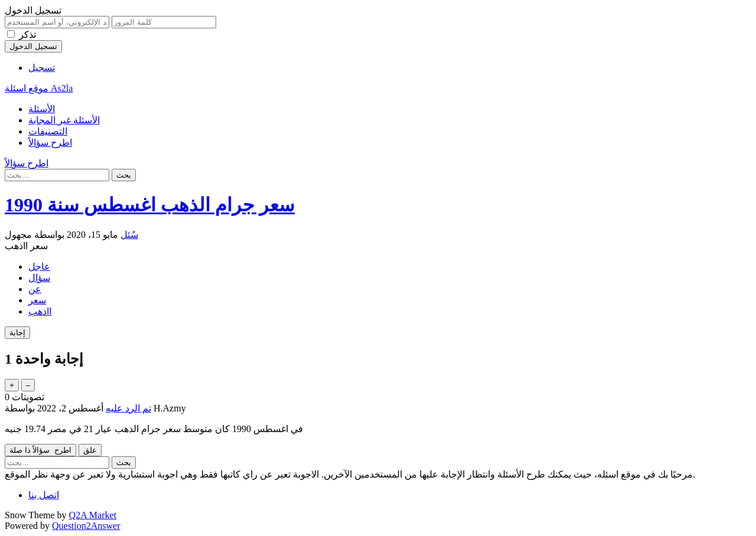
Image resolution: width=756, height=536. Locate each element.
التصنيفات (48, 131)
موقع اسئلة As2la (39, 88)
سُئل (129, 235)
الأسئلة (42, 109)
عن (35, 289)
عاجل (39, 267)
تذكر (27, 35)
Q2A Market (93, 515)
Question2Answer (86, 526)
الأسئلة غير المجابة (64, 120)
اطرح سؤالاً (50, 143)
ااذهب (40, 311)
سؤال (39, 278)
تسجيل (42, 68)
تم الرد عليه (128, 408)
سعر (37, 300)
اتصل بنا (44, 495)
